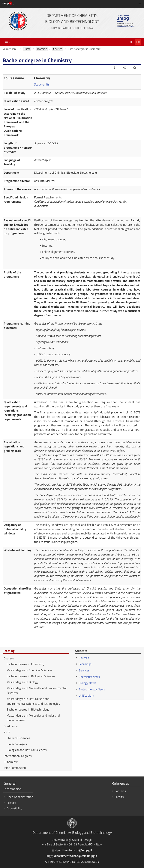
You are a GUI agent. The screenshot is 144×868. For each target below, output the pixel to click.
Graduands (11, 726)
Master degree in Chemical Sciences (29, 670)
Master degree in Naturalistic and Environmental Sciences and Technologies (33, 701)
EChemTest (11, 762)
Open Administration (20, 797)
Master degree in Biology (22, 682)
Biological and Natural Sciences (27, 750)
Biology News (87, 683)
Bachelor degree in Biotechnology (28, 709)
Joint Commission (15, 768)
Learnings (85, 664)
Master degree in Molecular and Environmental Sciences (37, 690)
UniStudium (86, 695)
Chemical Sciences (18, 738)
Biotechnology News (92, 689)
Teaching (9, 651)
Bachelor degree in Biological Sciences (31, 676)
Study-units (42, 84)
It (131, 42)
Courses (9, 658)
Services (84, 670)
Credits (119, 797)
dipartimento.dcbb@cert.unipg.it (72, 856)
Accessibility (14, 808)
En (138, 42)
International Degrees (18, 756)
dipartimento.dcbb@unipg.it (72, 850)
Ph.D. (7, 732)
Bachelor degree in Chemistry (25, 664)
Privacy (11, 803)
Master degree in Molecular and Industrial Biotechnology (33, 718)
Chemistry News (89, 677)
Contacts (120, 791)
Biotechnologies (17, 744)
